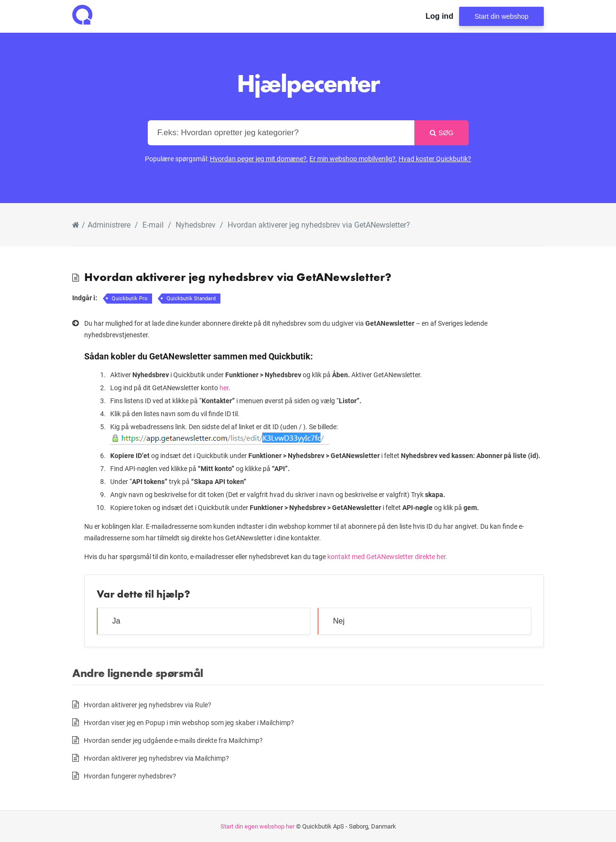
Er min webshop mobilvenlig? (353, 159)
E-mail (153, 224)
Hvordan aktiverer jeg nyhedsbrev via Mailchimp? (156, 758)
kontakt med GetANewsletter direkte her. (387, 556)
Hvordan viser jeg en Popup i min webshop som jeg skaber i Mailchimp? (189, 722)
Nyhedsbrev (196, 224)
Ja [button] (116, 621)
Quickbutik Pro (129, 298)
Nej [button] (339, 621)
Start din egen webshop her (257, 826)
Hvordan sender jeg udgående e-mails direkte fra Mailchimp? (173, 740)
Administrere (109, 224)
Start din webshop (501, 16)
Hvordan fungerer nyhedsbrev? (130, 776)
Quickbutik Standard (191, 298)
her (224, 388)
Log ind (439, 16)
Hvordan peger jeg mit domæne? (258, 159)
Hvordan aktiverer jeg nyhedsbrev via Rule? (148, 705)
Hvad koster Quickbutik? (435, 159)
